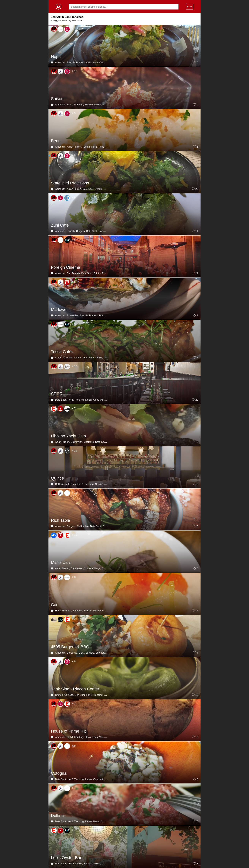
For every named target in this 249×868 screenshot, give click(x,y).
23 (197, 189)
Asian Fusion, (74, 147)
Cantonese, (77, 568)
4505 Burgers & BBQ (70, 647)
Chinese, (107, 568)
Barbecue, (72, 653)
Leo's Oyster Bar (66, 858)
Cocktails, (105, 62)
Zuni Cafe (60, 225)
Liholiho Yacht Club (68, 436)
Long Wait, (98, 737)
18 (197, 695)
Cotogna (59, 773)
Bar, (69, 273)
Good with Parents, (103, 400)
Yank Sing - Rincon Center (75, 689)
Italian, (89, 400)
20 (197, 400)
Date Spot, (88, 189)
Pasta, (97, 821)
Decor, (71, 864)
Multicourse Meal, (104, 105)
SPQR (57, 394)
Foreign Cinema (66, 267)
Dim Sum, (80, 695)
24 (197, 273)
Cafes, (59, 358)
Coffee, (78, 358)
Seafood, (78, 611)
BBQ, (82, 653)
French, (72, 484)
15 (197, 62)
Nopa (56, 57)
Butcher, (100, 653)
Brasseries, (73, 315)
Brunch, (71, 62)
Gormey (59, 7)
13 (197, 526)
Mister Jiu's (61, 562)
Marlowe (59, 309)
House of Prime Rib (69, 731)
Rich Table (60, 520)
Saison (57, 99)
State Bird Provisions (70, 183)
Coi (54, 605)
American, (61, 62)
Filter (190, 7)
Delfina (57, 815)
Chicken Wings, (92, 568)
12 (197, 611)
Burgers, (81, 62)
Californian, (92, 62)
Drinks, (99, 189)
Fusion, (86, 147)
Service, (89, 105)
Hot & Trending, (75, 105)
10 (197, 737)
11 (197, 231)
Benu (56, 141)
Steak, (88, 737)
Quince (57, 478)
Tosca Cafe (61, 352)
